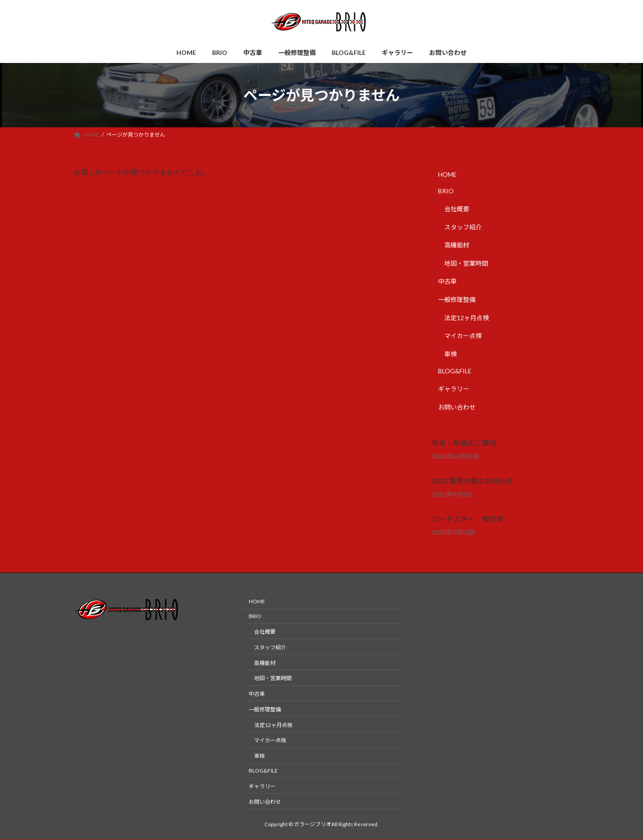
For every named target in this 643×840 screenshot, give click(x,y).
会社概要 (457, 209)
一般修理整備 (457, 299)
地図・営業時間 (466, 263)
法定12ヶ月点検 (467, 318)
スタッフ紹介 (463, 227)
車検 (451, 354)
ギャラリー (454, 389)
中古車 (447, 282)
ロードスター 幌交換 (468, 519)
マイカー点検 (463, 336)
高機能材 (457, 245)
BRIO (446, 191)
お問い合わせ (457, 407)
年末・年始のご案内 (464, 443)
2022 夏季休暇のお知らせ (473, 481)
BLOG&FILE (455, 371)
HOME (447, 174)
